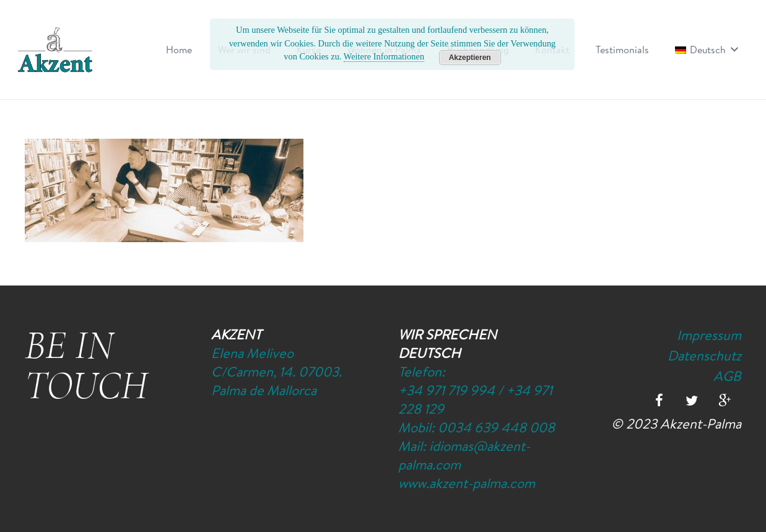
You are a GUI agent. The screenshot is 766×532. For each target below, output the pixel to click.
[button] (732, 50)
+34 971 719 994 (446, 390)
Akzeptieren (470, 58)
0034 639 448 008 (496, 427)
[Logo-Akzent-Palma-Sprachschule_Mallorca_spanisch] (55, 50)
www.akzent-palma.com (467, 483)
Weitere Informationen (384, 56)
